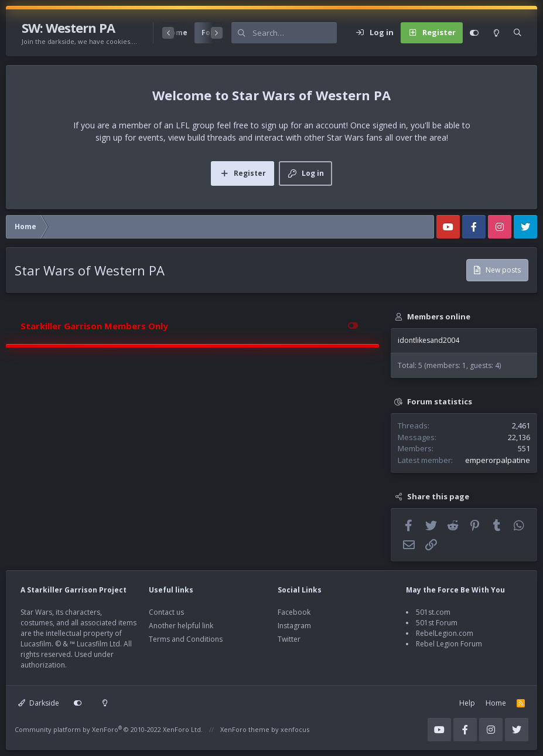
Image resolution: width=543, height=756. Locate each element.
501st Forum (437, 623)
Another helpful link (181, 626)
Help (467, 703)
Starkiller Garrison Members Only (94, 326)
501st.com (433, 612)
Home (496, 703)
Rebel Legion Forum (449, 644)
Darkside (39, 703)
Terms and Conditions (186, 639)
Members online (439, 316)
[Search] (295, 33)
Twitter (289, 639)
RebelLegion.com (445, 633)
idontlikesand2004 (428, 340)
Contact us (166, 612)
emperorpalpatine (498, 460)
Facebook (294, 612)
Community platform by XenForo (109, 729)
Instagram (294, 626)
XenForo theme (245, 729)
